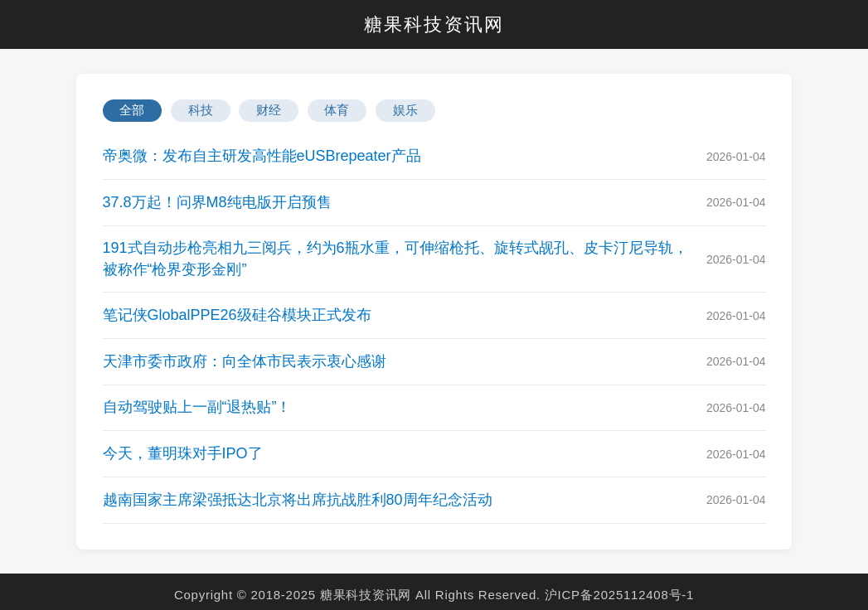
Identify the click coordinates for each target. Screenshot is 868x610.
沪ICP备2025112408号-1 (619, 595)
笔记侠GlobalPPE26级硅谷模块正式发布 (237, 315)
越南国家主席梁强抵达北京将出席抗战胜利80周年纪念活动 (298, 500)
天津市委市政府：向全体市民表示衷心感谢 (245, 361)
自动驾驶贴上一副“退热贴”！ (197, 407)
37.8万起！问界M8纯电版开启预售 (217, 202)
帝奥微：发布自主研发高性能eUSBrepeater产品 (262, 156)
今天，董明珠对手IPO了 (183, 453)
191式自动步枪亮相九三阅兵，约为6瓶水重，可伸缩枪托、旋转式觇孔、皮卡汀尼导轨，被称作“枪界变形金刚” (395, 258)
